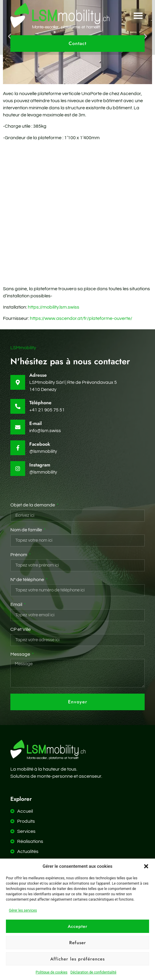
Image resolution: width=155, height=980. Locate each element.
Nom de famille (27, 530)
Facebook (40, 444)
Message (21, 654)
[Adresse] (18, 382)
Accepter (78, 926)
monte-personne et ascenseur (69, 776)
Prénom (19, 555)
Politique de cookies (52, 972)
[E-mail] (18, 427)
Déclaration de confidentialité (93, 972)
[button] (146, 866)
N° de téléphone (28, 580)
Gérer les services (23, 910)
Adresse (38, 375)
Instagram (40, 465)
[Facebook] (18, 448)
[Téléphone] (18, 406)
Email (17, 604)
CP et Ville (21, 629)
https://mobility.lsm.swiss (54, 307)
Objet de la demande (33, 505)
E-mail (35, 423)
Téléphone (40, 403)
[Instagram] (18, 469)
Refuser (78, 943)
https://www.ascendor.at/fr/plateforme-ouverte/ (81, 318)
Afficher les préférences (77, 959)
